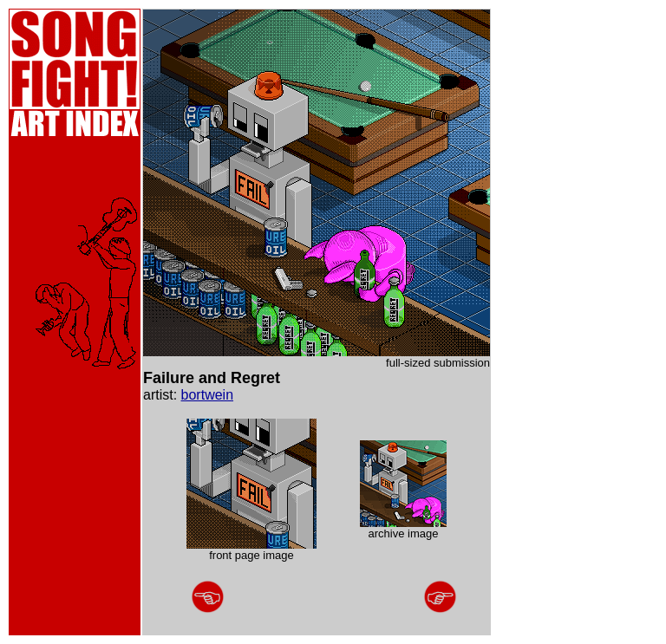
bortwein (207, 395)
